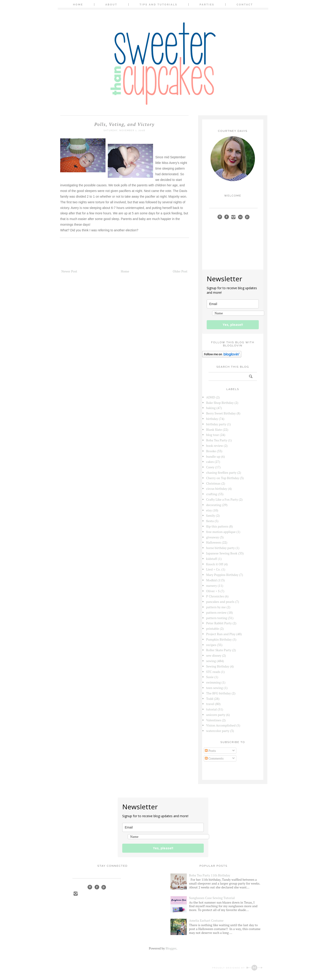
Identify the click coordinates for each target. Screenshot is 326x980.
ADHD (211, 397)
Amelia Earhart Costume (206, 920)
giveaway (213, 537)
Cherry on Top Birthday (223, 478)
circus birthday (217, 489)
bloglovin (212, 223)
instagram (234, 217)
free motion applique (221, 532)
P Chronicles (215, 596)
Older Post (180, 271)
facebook (227, 217)
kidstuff (212, 559)
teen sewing (215, 688)
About (111, 5)
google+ (247, 217)
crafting (212, 494)
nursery (212, 586)
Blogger (171, 948)
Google (104, 887)
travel (210, 704)
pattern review (216, 612)
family (211, 515)
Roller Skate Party (219, 650)
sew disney (214, 655)
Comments (214, 758)
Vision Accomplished (221, 725)
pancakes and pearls (220, 602)
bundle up (213, 456)
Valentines (214, 720)
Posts (210, 751)
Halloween (214, 542)
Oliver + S (213, 591)
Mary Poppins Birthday (222, 575)
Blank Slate (214, 430)
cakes (210, 462)
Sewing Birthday (218, 666)
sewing (211, 661)
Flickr (240, 217)
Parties (207, 5)
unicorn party (216, 715)
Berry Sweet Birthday (221, 413)
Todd (210, 699)
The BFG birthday (219, 693)
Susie (210, 677)
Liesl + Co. (213, 569)
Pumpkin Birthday (219, 639)
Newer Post (69, 271)
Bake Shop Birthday (220, 403)
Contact (245, 5)
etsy (209, 510)
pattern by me (216, 607)
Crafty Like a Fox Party (222, 499)
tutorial (212, 709)
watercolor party (218, 731)
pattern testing (217, 618)
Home (78, 5)
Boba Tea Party (217, 440)
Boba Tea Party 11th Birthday (210, 875)
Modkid (212, 580)
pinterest (220, 217)
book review (215, 446)
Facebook (97, 887)
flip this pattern (217, 526)
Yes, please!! (233, 325)
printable (213, 628)
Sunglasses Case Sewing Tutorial (212, 898)
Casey (210, 467)
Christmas (213, 483)
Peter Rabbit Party (219, 623)
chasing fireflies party (221, 472)
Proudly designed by (237, 968)
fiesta (210, 521)
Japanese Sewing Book (222, 553)
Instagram (76, 894)
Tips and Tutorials (159, 5)
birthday (212, 419)
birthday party (216, 424)
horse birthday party (221, 548)
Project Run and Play (221, 634)
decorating (214, 505)
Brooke (211, 451)
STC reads (213, 672)
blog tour (213, 435)
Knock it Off (215, 564)
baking (211, 408)
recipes (211, 645)
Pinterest (90, 887)
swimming (214, 682)
